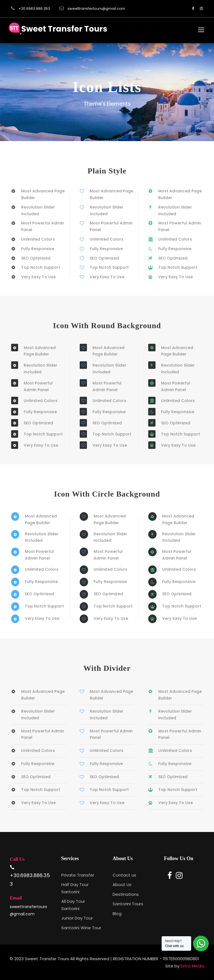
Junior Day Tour (77, 918)
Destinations (126, 894)
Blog (117, 914)
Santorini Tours (128, 904)
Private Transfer (78, 875)
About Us (122, 885)
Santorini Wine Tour (81, 928)
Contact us (124, 875)
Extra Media (192, 966)
